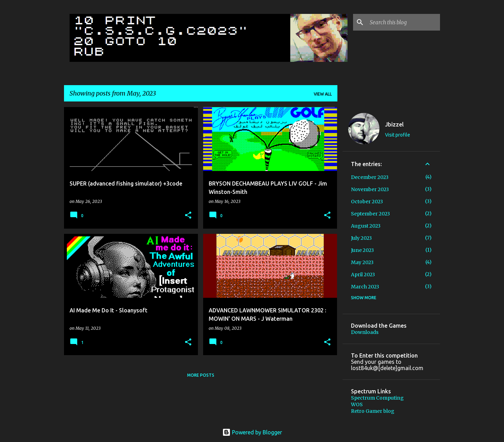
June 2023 (362, 250)
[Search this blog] (403, 22)
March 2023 (365, 287)
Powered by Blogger (252, 432)
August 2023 (366, 226)
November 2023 (370, 189)
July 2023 (361, 238)
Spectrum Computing (377, 398)
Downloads (365, 332)
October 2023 (367, 202)
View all (323, 94)
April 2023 (363, 275)
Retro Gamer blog (373, 411)
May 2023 (362, 262)
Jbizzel (394, 124)
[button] (188, 216)
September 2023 (370, 214)
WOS (357, 404)
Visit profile (398, 135)
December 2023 (370, 177)
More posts (201, 375)
